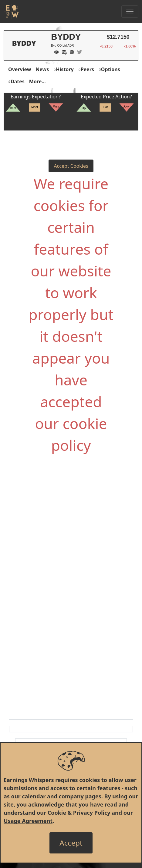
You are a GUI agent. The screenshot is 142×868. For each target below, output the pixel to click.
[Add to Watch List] (55, 51)
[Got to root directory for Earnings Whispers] (11, 12)
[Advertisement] (71, 526)
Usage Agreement (28, 821)
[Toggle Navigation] (130, 12)
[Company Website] (70, 51)
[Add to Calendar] (63, 51)
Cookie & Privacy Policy (79, 813)
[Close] (71, 843)
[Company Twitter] (78, 51)
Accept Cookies (71, 166)
